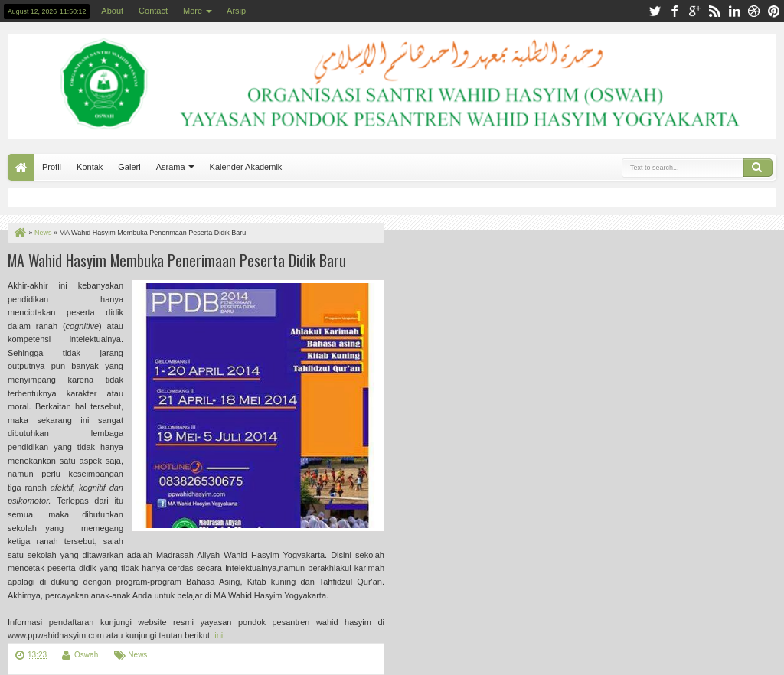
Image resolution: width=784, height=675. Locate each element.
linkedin (734, 11)
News (137, 655)
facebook (675, 11)
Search (758, 168)
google (694, 11)
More (193, 11)
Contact (153, 11)
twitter (655, 11)
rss (714, 11)
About (112, 11)
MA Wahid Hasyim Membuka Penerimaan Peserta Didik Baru (177, 260)
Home (21, 167)
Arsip (236, 11)
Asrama (171, 167)
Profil (52, 167)
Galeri (129, 167)
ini (217, 635)
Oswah (86, 655)
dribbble (754, 11)
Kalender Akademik (246, 167)
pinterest (774, 11)
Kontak (90, 167)
